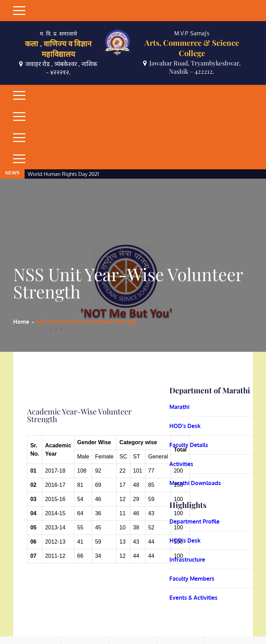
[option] (118, 132)
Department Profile (194, 479)
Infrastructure (187, 517)
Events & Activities (193, 555)
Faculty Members (192, 536)
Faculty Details (189, 403)
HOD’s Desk (185, 384)
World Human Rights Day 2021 (63, 132)
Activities (181, 422)
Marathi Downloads (195, 441)
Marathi (179, 365)
